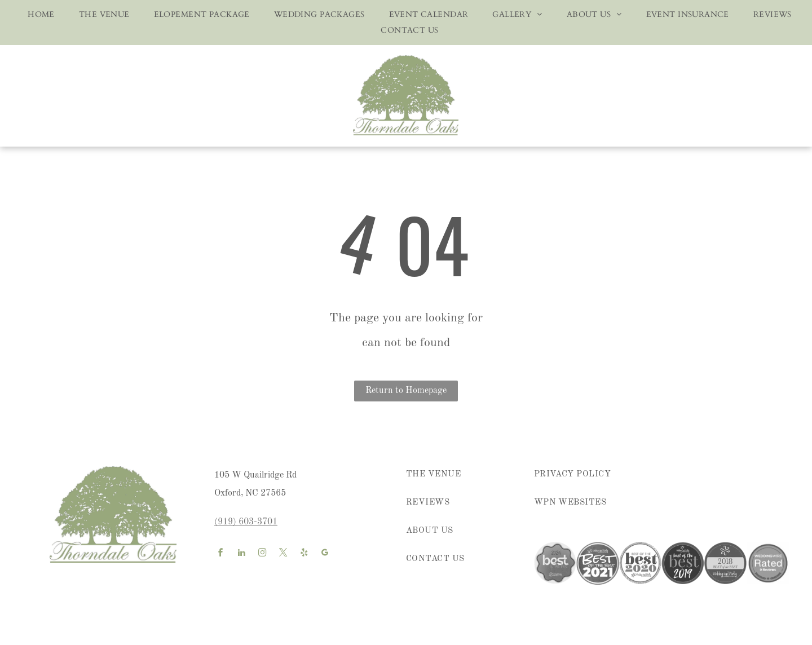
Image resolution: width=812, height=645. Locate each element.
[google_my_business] (325, 554)
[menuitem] (37, 15)
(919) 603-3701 (246, 522)
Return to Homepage (406, 391)
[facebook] (220, 554)
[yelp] (304, 554)
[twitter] (283, 554)
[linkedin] (241, 554)
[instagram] (262, 554)
